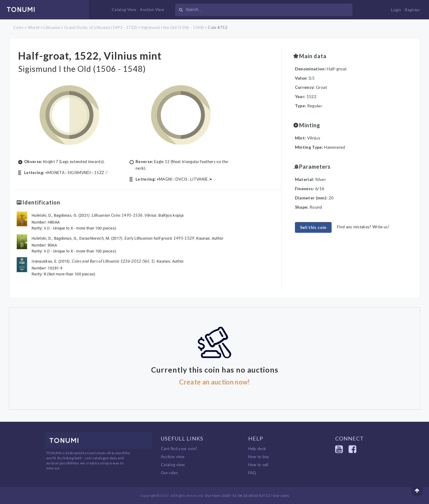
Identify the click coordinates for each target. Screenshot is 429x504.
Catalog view (173, 465)
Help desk (257, 449)
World (34, 27)
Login (396, 10)
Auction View (152, 10)
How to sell (258, 465)
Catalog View (124, 10)
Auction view (173, 457)
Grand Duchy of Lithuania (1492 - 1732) (101, 27)
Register (412, 10)
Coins (19, 27)
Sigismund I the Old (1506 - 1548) (172, 27)
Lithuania (52, 27)
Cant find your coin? (179, 449)
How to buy (259, 457)
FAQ (252, 473)
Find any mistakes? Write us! (363, 227)
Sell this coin (313, 227)
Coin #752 (218, 27)
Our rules (169, 473)
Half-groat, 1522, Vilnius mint (92, 55)
